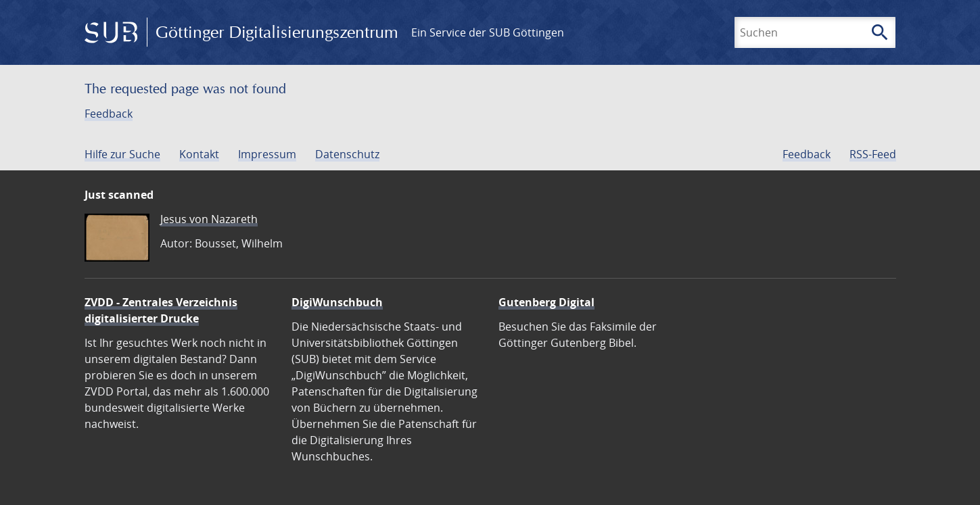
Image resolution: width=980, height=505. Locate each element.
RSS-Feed (873, 154)
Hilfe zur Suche (122, 154)
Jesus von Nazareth (209, 219)
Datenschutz (347, 154)
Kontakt (199, 154)
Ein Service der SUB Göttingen (488, 32)
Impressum (267, 154)
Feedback (109, 114)
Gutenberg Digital (546, 302)
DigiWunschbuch (337, 302)
